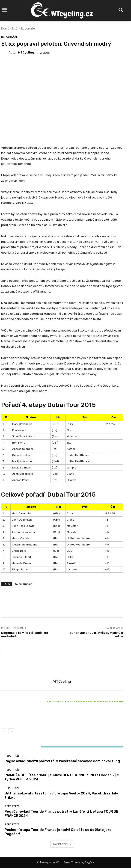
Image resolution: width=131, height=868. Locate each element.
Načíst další (62, 844)
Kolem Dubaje (23, 584)
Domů (5, 28)
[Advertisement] (62, 108)
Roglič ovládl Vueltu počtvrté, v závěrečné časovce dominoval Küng (62, 761)
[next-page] (11, 731)
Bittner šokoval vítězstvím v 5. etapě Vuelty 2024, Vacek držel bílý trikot (62, 714)
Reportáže (28, 28)
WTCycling (26, 52)
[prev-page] (4, 731)
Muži (15, 28)
